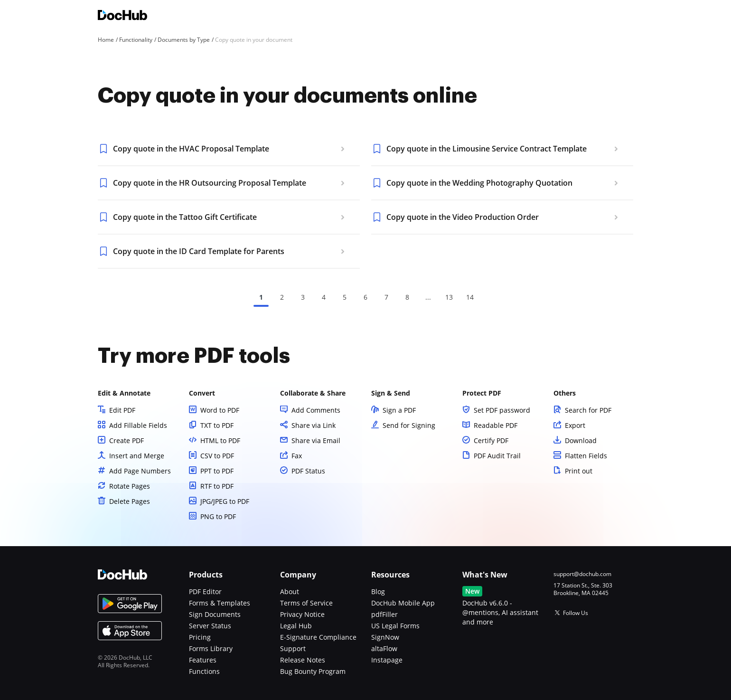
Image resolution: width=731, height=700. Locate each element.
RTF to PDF (217, 486)
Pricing (200, 637)
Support (293, 648)
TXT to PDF (217, 425)
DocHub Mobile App (403, 603)
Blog (378, 591)
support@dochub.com (582, 574)
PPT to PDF (217, 471)
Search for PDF (588, 410)
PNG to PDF (218, 516)
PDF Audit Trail (497, 456)
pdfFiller (384, 614)
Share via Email (316, 440)
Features (203, 660)
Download (581, 440)
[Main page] (122, 16)
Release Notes (303, 660)
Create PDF (127, 440)
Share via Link (314, 425)
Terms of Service (306, 603)
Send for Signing (409, 425)
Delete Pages (130, 501)
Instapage (387, 660)
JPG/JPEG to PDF (225, 501)
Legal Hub (296, 626)
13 (449, 297)
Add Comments (316, 410)
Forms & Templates (220, 603)
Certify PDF (491, 440)
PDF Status (308, 471)
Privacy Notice (302, 614)
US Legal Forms (395, 626)
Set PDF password (502, 410)
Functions (204, 671)
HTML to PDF (220, 440)
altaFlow (384, 648)
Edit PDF (122, 410)
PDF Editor (205, 591)
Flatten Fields (586, 456)
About (290, 591)
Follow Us (576, 613)
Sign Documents (215, 614)
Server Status (210, 626)
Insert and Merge (137, 456)
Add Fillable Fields (138, 425)
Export (575, 425)
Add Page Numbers (140, 471)
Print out (579, 471)
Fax (297, 456)
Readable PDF (496, 425)
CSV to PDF (217, 456)
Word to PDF (220, 410)
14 (470, 297)
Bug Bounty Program (313, 671)
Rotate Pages (130, 486)
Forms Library (211, 648)
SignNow (385, 637)
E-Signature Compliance (318, 637)
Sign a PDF (399, 410)
